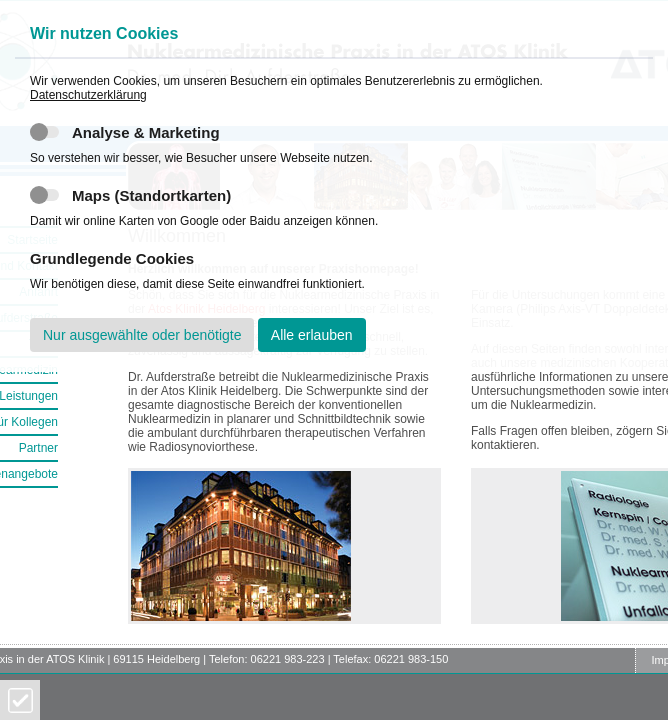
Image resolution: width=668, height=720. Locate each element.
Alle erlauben (312, 335)
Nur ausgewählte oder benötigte (142, 335)
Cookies (20, 700)
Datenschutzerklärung (88, 95)
